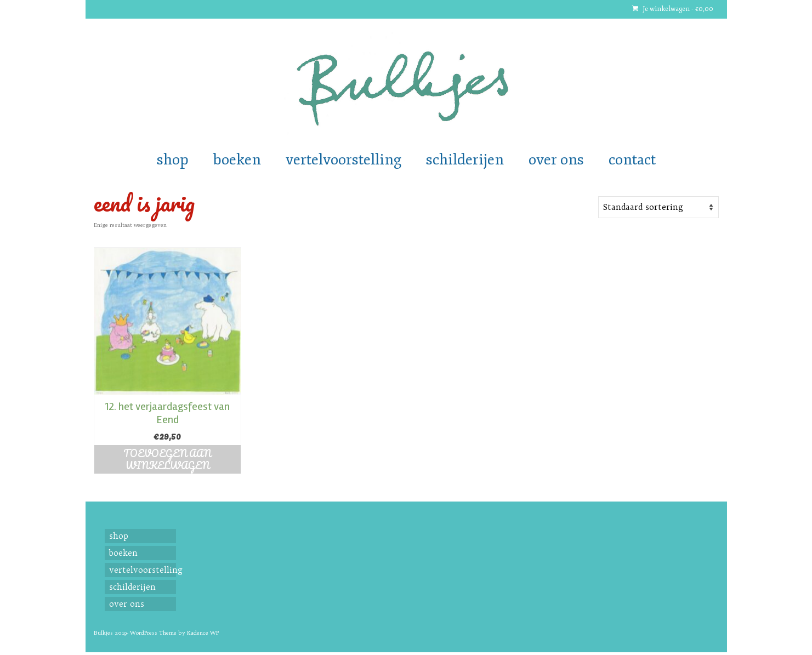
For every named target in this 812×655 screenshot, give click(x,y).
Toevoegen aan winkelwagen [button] (167, 459)
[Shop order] (658, 207)
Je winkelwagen (673, 9)
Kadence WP (203, 633)
